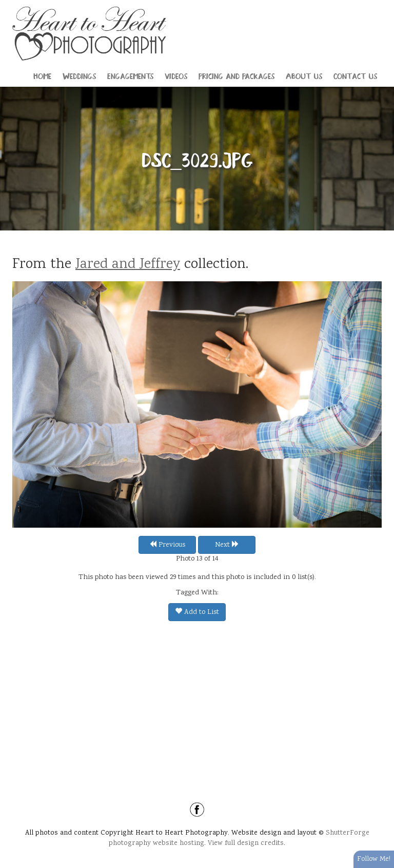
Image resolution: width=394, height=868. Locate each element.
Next (227, 545)
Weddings (79, 75)
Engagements (130, 75)
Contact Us (355, 75)
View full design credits (246, 843)
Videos (176, 75)
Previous (167, 545)
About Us (304, 75)
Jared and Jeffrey (128, 265)
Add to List (197, 612)
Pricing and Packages (237, 75)
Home (42, 75)
